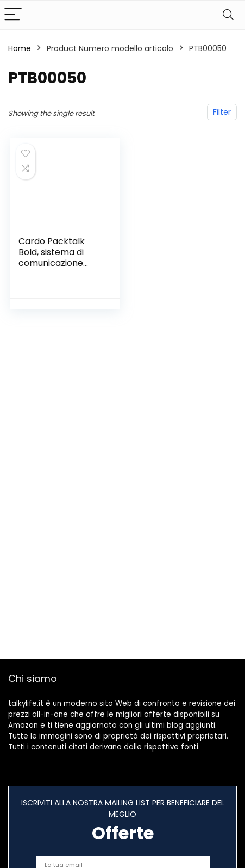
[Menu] (13, 15)
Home (20, 48)
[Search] (228, 15)
